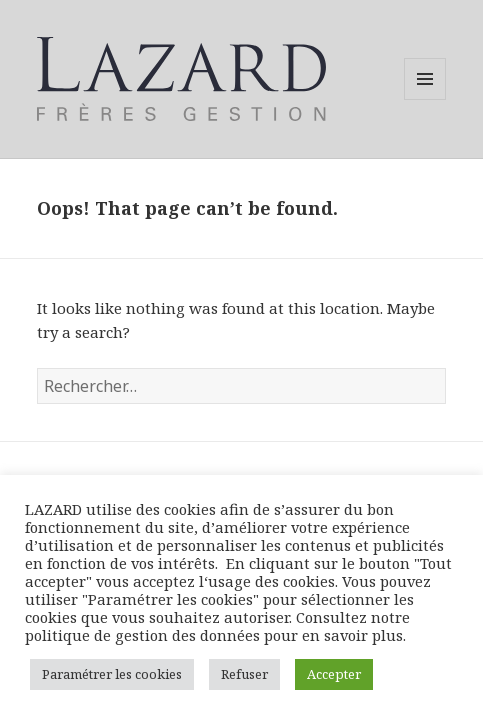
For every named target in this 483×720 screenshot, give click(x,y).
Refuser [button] (244, 674)
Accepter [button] (334, 674)
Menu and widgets (425, 99)
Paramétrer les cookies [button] (112, 674)
